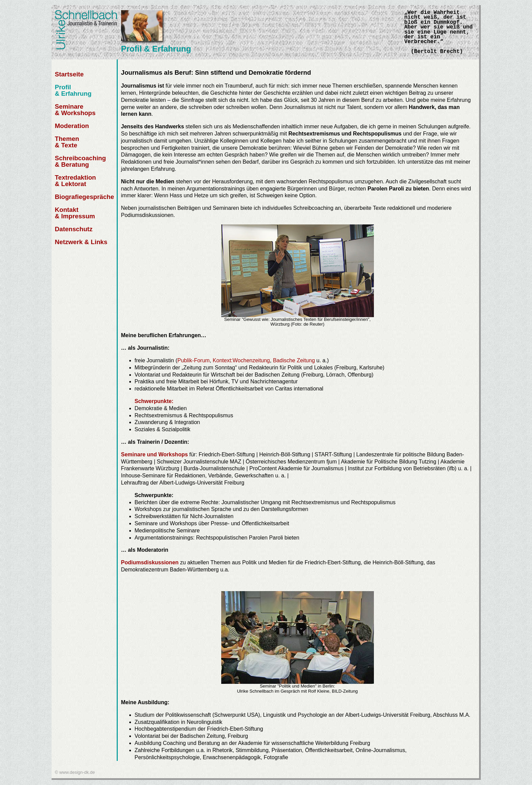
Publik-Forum (194, 360)
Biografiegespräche (85, 197)
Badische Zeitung (294, 360)
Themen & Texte (67, 142)
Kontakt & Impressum (75, 213)
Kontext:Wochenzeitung (241, 360)
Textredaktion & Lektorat (75, 181)
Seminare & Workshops (75, 110)
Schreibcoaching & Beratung (81, 161)
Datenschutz (74, 229)
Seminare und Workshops (155, 454)
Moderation (72, 126)
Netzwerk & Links (81, 242)
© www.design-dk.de (75, 772)
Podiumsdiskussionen (151, 562)
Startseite (69, 74)
